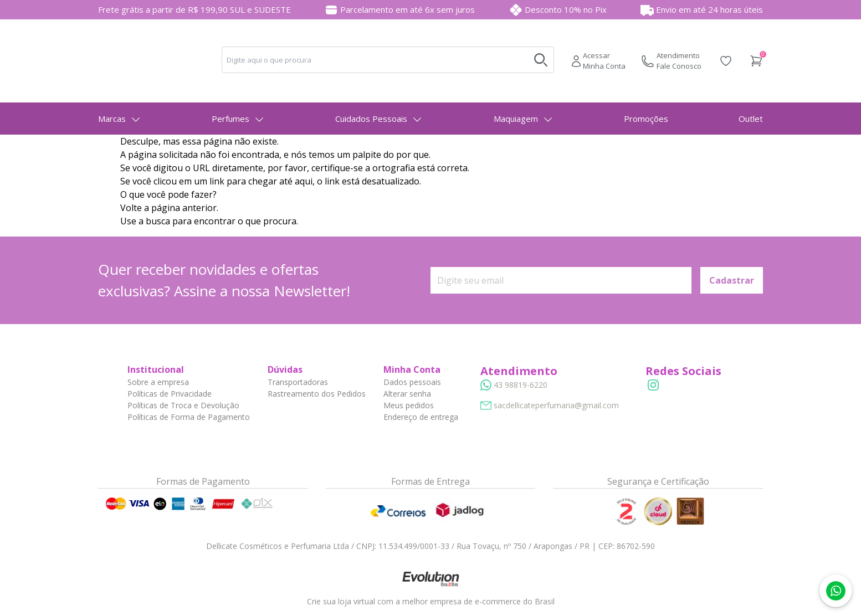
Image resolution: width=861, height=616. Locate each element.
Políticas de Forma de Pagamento (189, 417)
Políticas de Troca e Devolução (183, 405)
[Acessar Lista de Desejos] (726, 61)
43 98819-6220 (521, 385)
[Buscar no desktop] (541, 60)
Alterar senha (407, 394)
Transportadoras (298, 382)
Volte (131, 208)
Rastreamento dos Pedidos (317, 394)
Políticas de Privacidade (170, 394)
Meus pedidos (409, 405)
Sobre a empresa (158, 382)
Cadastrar (732, 280)
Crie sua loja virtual (341, 601)
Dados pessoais (412, 382)
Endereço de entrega (421, 417)
